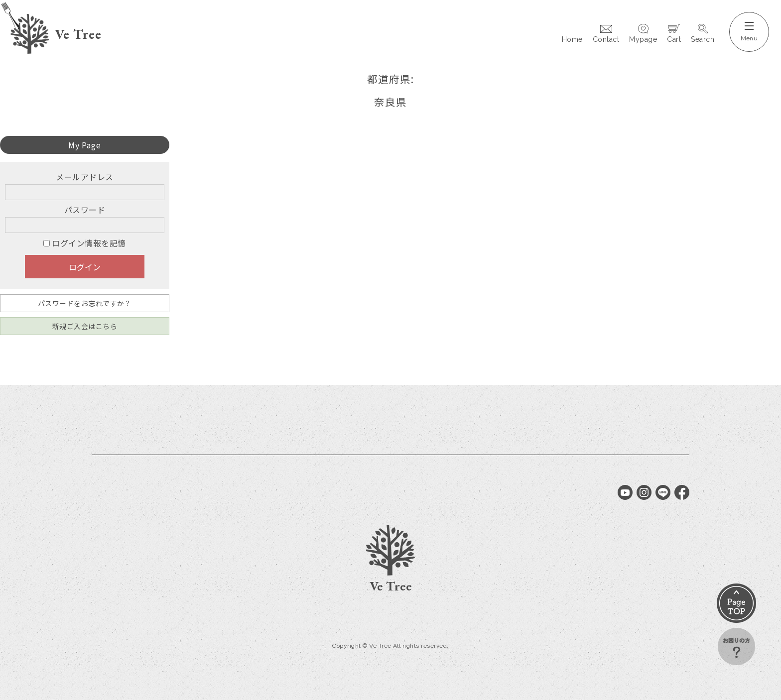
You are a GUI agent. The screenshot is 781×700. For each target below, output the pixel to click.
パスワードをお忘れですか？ (85, 303)
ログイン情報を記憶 (85, 243)
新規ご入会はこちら (85, 326)
